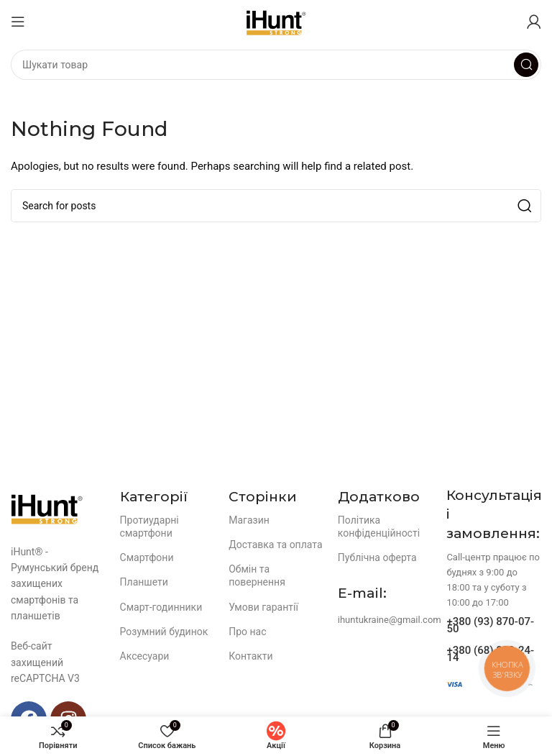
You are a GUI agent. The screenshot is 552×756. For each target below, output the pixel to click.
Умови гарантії (263, 607)
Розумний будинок (164, 632)
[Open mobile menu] (18, 22)
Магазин (249, 520)
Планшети (144, 582)
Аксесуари (145, 656)
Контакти (251, 656)
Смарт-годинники (161, 607)
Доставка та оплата (275, 545)
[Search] (276, 65)
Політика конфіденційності (379, 527)
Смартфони (147, 557)
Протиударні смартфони (149, 527)
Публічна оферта (377, 557)
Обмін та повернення (257, 575)
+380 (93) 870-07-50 (490, 625)
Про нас (247, 632)
